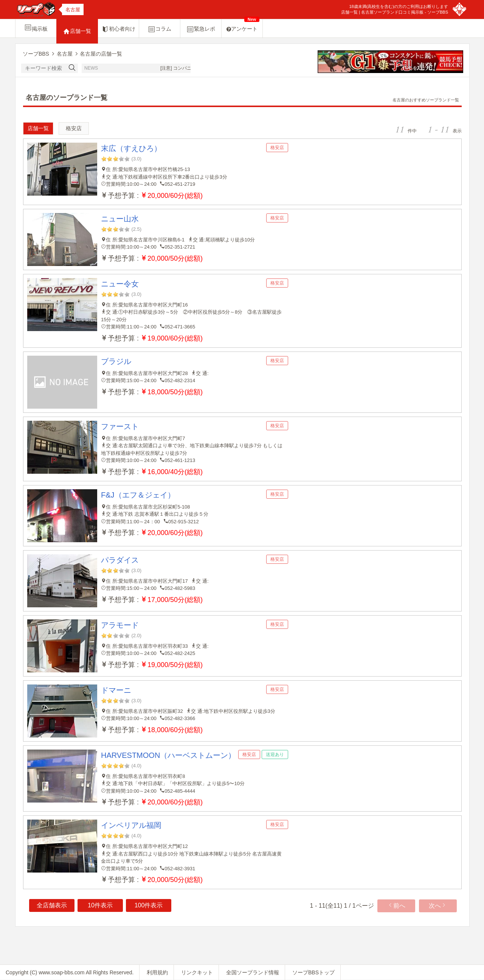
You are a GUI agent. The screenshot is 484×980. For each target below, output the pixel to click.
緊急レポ (201, 29)
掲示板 (36, 28)
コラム (160, 29)
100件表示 (149, 905)
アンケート (243, 26)
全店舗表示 (52, 905)
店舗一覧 (77, 31)
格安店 (74, 128)
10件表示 (100, 905)
